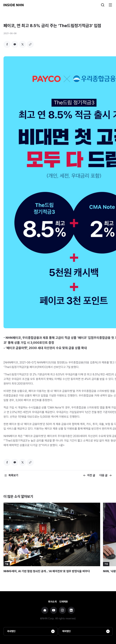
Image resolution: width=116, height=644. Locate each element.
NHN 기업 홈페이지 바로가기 (45, 610)
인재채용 (64, 602)
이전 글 (91, 475)
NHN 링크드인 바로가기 (71, 610)
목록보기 (13, 475)
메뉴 (110, 5)
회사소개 (52, 602)
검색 (103, 5)
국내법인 (31, 631)
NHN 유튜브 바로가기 (54, 610)
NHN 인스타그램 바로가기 (62, 610)
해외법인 (86, 631)
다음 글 (104, 475)
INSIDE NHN (14, 5)
